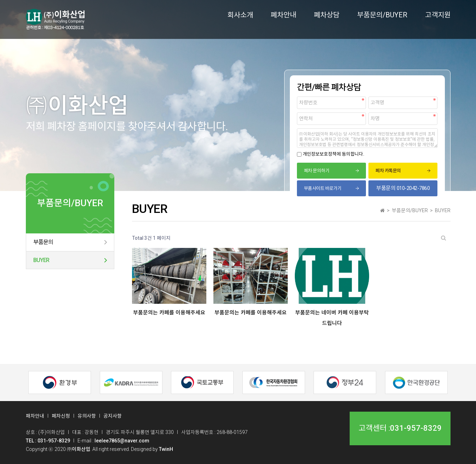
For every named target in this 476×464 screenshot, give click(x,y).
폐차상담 (327, 15)
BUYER (41, 260)
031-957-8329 (416, 428)
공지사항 (113, 416)
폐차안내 (283, 15)
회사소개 (240, 15)
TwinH (166, 449)
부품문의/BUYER (382, 15)
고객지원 (438, 15)
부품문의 (43, 242)
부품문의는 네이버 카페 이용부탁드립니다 (332, 318)
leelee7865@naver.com (122, 441)
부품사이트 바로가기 (323, 188)
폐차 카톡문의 (388, 171)
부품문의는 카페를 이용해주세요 (169, 313)
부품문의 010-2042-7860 (403, 188)
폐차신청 (61, 416)
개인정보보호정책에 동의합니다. (333, 154)
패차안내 (35, 416)
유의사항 (87, 416)
